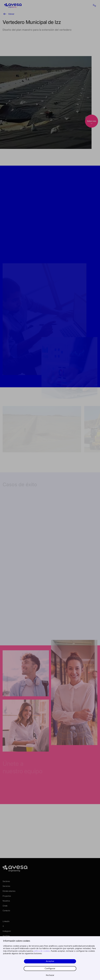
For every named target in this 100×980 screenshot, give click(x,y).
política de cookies (42, 951)
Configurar (50, 969)
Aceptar (50, 961)
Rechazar (50, 975)
